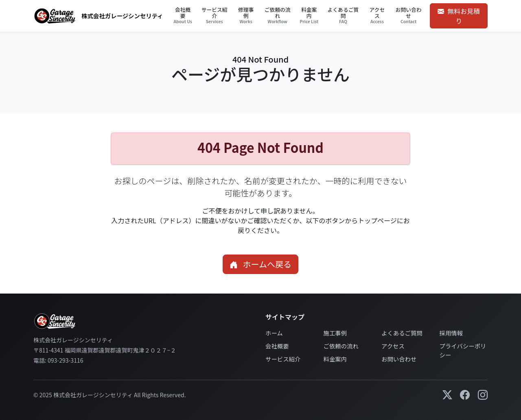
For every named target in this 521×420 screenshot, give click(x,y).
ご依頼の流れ (341, 346)
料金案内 (335, 359)
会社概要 (277, 346)
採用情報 (451, 333)
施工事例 (335, 333)
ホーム (274, 333)
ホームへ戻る (260, 264)
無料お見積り (459, 16)
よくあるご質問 (402, 333)
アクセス (393, 346)
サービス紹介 (283, 359)
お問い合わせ (399, 359)
